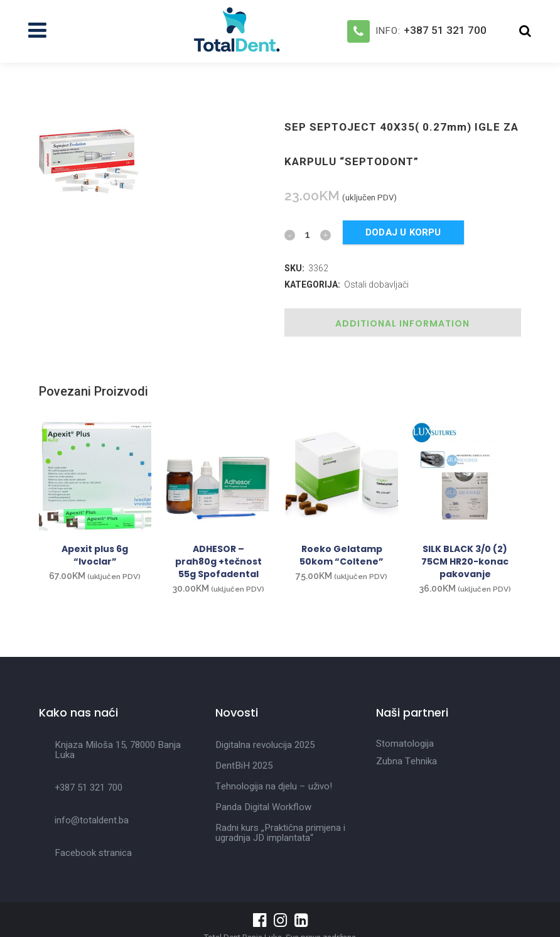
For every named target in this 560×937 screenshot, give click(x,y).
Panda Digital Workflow (263, 807)
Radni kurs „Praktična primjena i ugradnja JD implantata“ (280, 833)
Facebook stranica (93, 853)
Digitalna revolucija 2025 (265, 745)
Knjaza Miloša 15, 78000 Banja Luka (118, 750)
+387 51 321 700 (445, 30)
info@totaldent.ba (92, 820)
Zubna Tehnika (407, 761)
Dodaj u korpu (403, 232)
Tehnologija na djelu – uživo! (274, 786)
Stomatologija (405, 744)
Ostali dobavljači (376, 284)
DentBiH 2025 (244, 766)
